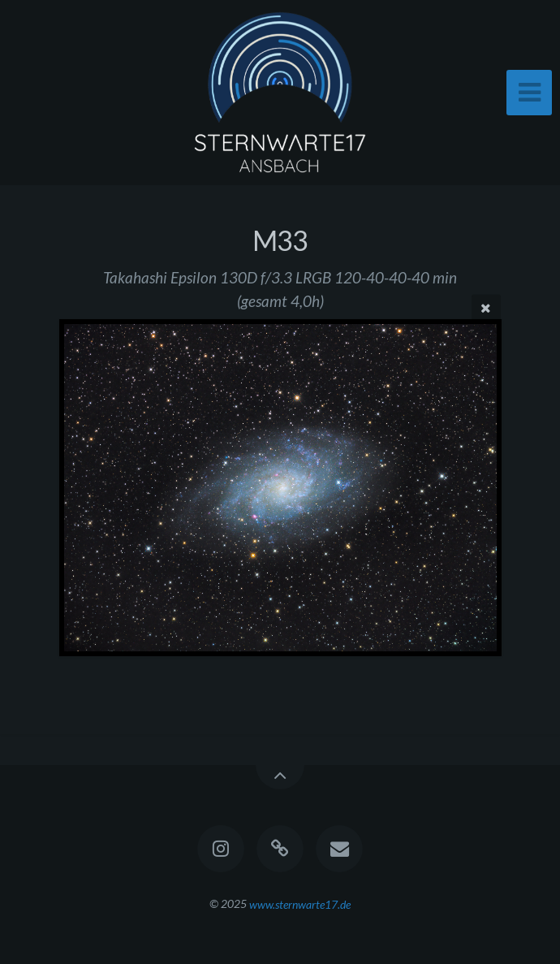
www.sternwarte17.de (300, 903)
